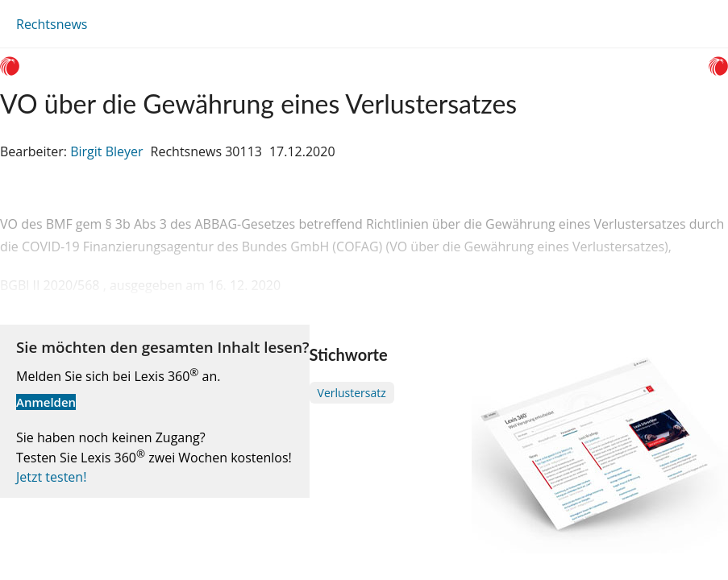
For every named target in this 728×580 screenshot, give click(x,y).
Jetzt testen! (51, 477)
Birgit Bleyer (106, 151)
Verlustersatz (352, 393)
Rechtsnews (52, 24)
